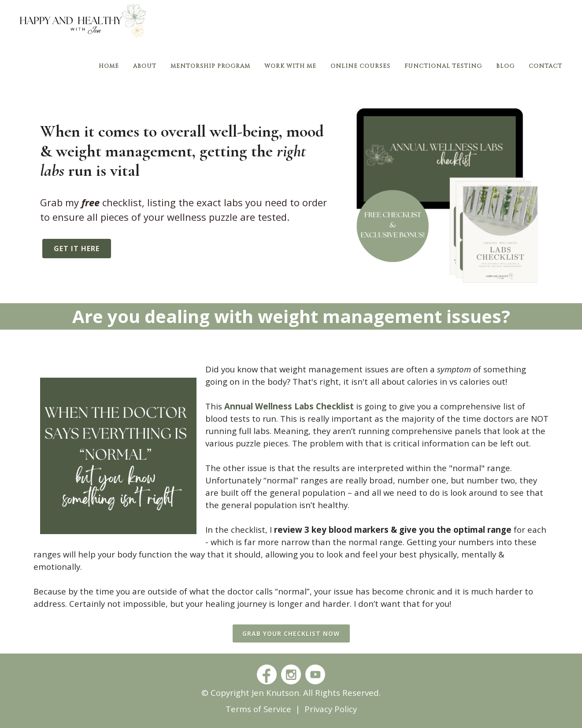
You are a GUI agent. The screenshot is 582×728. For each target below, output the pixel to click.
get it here (77, 249)
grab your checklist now (291, 633)
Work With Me (290, 66)
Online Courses (360, 66)
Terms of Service (258, 709)
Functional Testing (443, 66)
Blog (505, 66)
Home (109, 66)
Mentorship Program (210, 66)
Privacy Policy (331, 709)
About (145, 66)
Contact (545, 66)
